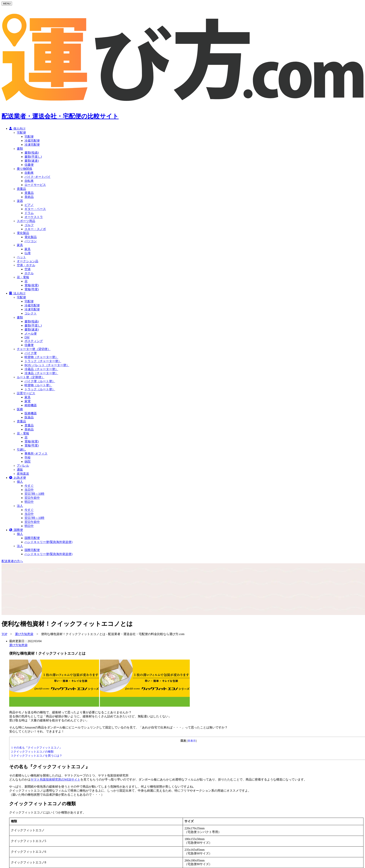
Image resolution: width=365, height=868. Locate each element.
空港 (28, 272)
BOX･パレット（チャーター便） (47, 368)
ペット (21, 260)
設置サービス (26, 396)
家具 (20, 248)
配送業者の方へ (12, 555)
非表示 (192, 735)
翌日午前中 (32, 501)
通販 (20, 473)
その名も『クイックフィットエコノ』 (37, 742)
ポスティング (34, 344)
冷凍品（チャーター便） (41, 376)
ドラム (29, 216)
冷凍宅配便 (32, 148)
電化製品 (23, 236)
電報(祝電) (32, 288)
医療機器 (31, 416)
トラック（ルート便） (40, 392)
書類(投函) (32, 156)
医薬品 (29, 420)
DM (27, 340)
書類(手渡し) (33, 160)
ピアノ (29, 208)
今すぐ (29, 489)
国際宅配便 (32, 541)
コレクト (31, 316)
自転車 (29, 184)
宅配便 (21, 136)
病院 (28, 465)
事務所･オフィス (36, 457)
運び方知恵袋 (24, 628)
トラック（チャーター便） (43, 364)
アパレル (23, 469)
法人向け (17, 296)
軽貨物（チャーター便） (41, 360)
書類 (20, 152)
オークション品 (28, 264)
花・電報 (23, 280)
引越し (21, 453)
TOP (4, 628)
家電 (28, 404)
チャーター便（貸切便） (34, 352)
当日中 (29, 493)
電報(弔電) (32, 292)
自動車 (29, 176)
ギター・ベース (35, 212)
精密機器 (31, 408)
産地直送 (23, 477)
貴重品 (21, 192)
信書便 (29, 168)
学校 (28, 461)
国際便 (16, 533)
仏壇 (28, 256)
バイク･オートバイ (37, 180)
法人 (20, 509)
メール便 (31, 337)
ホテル (29, 276)
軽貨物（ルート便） (38, 388)
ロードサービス (35, 188)
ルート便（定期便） (31, 380)
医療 (20, 412)
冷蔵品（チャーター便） (41, 372)
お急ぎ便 (18, 481)
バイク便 (31, 356)
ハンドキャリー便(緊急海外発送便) (48, 545)
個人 (20, 485)
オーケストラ (34, 220)
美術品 (29, 200)
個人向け (17, 132)
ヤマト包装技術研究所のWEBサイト (55, 774)
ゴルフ (29, 228)
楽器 (20, 204)
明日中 (29, 505)
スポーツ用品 (26, 224)
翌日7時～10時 (34, 497)
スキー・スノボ (35, 232)
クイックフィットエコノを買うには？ (37, 750)
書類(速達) (32, 164)
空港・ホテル (26, 268)
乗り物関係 (24, 172)
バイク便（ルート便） (40, 384)
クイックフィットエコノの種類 (32, 746)
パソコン (31, 244)
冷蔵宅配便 (32, 144)
